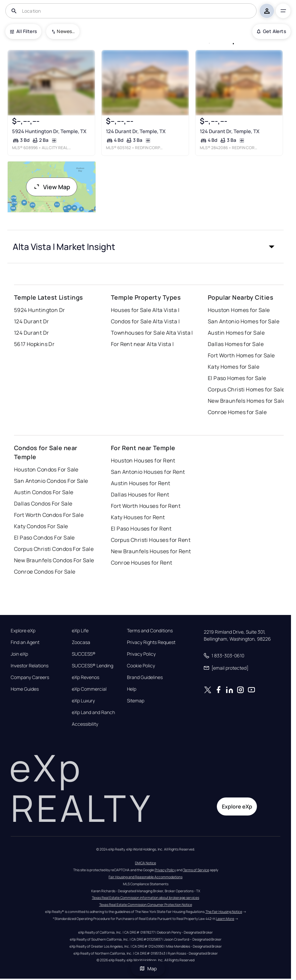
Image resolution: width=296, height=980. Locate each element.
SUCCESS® (84, 654)
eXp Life (80, 631)
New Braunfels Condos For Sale (54, 560)
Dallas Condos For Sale (43, 504)
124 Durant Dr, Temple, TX (136, 131)
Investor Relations (30, 666)
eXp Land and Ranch (93, 712)
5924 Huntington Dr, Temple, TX (49, 131)
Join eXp (19, 654)
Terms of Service (196, 870)
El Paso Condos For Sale (44, 538)
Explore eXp (23, 631)
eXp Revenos (86, 677)
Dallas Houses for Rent (140, 495)
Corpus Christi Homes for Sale (246, 389)
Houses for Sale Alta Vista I (145, 310)
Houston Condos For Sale (46, 469)
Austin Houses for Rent (141, 483)
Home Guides (25, 689)
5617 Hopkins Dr (34, 344)
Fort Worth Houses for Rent (146, 506)
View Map (52, 187)
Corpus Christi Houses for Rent (151, 540)
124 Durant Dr (32, 321)
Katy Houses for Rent (138, 517)
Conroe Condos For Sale (45, 572)
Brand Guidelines (145, 677)
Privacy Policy (141, 654)
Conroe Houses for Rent (142, 563)
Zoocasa (81, 642)
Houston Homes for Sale (239, 310)
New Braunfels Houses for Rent (151, 551)
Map (148, 968)
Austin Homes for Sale (236, 333)
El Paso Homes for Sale (237, 378)
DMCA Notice (145, 863)
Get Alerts (271, 31)
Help (132, 689)
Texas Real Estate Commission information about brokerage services (145, 898)
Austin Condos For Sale (44, 492)
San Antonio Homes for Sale (244, 321)
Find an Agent (25, 642)
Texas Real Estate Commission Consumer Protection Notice (146, 905)
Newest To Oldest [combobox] (66, 31)
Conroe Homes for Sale (237, 412)
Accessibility (85, 724)
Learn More (225, 919)
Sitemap (136, 701)
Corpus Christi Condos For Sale (54, 549)
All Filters (23, 31)
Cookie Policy (141, 666)
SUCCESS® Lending (93, 666)
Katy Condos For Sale (41, 526)
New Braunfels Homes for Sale (247, 401)
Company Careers (30, 677)
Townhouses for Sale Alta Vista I (152, 333)
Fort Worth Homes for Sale (241, 355)
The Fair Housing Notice (224, 912)
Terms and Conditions (150, 631)
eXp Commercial (89, 689)
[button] (145, 247)
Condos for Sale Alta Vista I (145, 321)
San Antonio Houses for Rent (148, 472)
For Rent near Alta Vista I (142, 344)
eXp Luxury (83, 701)
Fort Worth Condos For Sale (49, 515)
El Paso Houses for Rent (141, 529)
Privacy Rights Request (151, 642)
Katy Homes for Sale (234, 367)
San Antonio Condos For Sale (51, 481)
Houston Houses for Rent (143, 460)
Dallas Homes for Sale (236, 344)
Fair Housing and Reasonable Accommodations (145, 877)
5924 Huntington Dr (40, 310)
